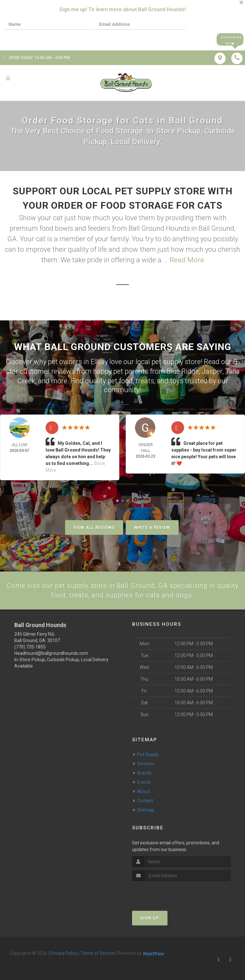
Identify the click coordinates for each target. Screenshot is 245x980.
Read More (187, 261)
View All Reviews (94, 527)
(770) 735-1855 (30, 647)
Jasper (212, 371)
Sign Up (150, 918)
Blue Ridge (183, 371)
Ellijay (99, 362)
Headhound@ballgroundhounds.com (51, 654)
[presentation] (27, 39)
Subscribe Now (230, 39)
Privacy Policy (64, 953)
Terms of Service (98, 953)
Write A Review (152, 527)
